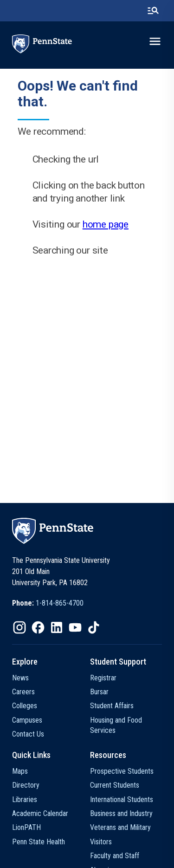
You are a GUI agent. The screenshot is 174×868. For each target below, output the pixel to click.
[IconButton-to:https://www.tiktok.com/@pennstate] (94, 627)
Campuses (27, 720)
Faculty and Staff (115, 856)
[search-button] (153, 11)
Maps (20, 771)
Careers (23, 692)
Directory (26, 785)
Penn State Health (39, 842)
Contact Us (28, 734)
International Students (122, 799)
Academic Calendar (40, 813)
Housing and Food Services (116, 725)
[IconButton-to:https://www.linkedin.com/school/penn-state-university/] (57, 627)
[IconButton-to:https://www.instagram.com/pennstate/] (19, 627)
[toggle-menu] (155, 41)
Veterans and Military (120, 827)
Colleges (25, 706)
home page (106, 224)
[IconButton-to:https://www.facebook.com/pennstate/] (38, 627)
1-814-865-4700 (60, 603)
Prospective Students (122, 771)
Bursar (99, 692)
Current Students (115, 785)
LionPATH (26, 827)
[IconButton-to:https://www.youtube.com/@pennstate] (75, 627)
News (20, 678)
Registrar (103, 678)
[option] (48, 603)
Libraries (25, 799)
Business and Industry (121, 813)
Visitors (101, 842)
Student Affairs (112, 706)
